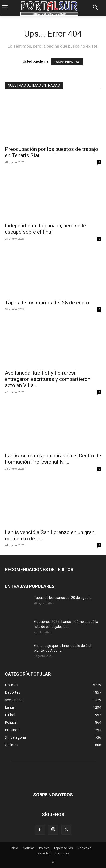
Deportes (62, 853)
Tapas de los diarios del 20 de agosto (63, 598)
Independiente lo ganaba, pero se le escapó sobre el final (45, 229)
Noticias (29, 848)
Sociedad (44, 853)
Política (44, 848)
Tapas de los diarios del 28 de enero (47, 303)
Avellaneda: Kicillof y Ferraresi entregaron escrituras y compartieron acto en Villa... (48, 379)
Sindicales (84, 848)
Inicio (14, 848)
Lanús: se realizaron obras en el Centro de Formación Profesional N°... (53, 459)
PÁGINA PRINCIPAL (67, 62)
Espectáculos (63, 848)
